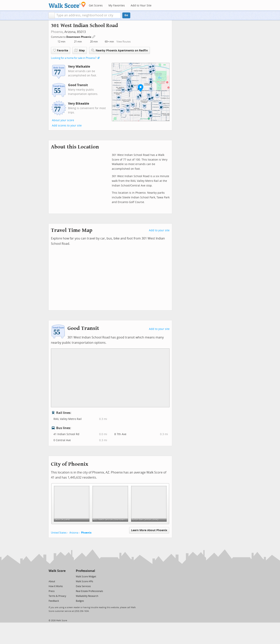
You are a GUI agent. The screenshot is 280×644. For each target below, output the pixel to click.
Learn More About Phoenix (149, 530)
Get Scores (96, 6)
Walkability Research (87, 596)
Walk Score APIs (84, 581)
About (52, 581)
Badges (80, 601)
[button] (52, 15)
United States (59, 533)
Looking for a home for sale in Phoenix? (74, 58)
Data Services (83, 586)
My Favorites (117, 6)
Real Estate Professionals (89, 591)
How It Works (56, 586)
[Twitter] (51, 576)
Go (126, 15)
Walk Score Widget (86, 577)
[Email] (63, 576)
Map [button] (80, 50)
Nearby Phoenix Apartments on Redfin (119, 50)
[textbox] (88, 15)
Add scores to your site (67, 126)
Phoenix (57, 32)
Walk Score (57, 571)
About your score (63, 120)
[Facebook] (57, 576)
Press (52, 591)
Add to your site (159, 230)
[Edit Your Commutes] (94, 36)
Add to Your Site (141, 6)
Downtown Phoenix (79, 37)
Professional (85, 571)
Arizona (74, 533)
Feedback (54, 601)
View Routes (124, 42)
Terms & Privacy (57, 596)
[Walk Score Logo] (67, 5)
